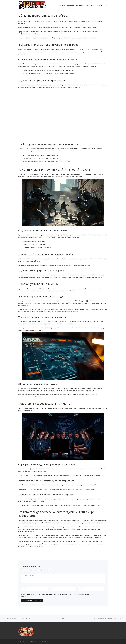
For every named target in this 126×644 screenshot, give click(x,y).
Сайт (80, 589)
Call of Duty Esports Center (29, 641)
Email (53, 589)
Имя (24, 589)
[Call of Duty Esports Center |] (32, 5)
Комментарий (28, 575)
